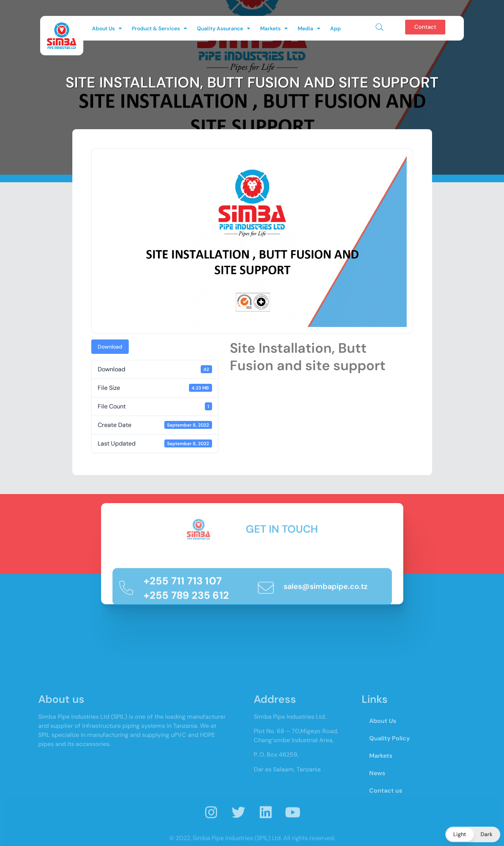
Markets (274, 28)
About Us (107, 28)
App (335, 28)
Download (110, 347)
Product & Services (159, 28)
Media (309, 28)
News (377, 829)
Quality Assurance (224, 28)
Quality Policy (389, 794)
